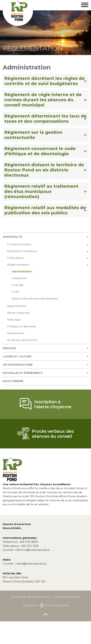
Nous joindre (13, 381)
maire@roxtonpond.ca (24, 564)
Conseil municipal (19, 244)
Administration (22, 271)
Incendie (18, 285)
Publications (15, 258)
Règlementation (18, 265)
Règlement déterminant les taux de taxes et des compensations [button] (45, 119)
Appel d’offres (17, 306)
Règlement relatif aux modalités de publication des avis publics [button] (45, 210)
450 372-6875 (20, 542)
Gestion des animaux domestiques (35, 299)
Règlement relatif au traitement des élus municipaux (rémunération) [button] (41, 191)
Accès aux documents (22, 340)
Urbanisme (19, 278)
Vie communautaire (18, 365)
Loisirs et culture (17, 356)
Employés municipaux (22, 251)
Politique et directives (22, 326)
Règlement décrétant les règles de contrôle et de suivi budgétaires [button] (45, 81)
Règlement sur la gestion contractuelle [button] (33, 135)
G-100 (15, 292)
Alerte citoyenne (18, 313)
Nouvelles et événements (23, 373)
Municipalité (12, 237)
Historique (14, 320)
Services (9, 348)
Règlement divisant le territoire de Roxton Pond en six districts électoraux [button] (44, 170)
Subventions (16, 333)
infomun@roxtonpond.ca (26, 550)
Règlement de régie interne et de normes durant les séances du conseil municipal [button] (43, 100)
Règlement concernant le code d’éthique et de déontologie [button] (40, 151)
